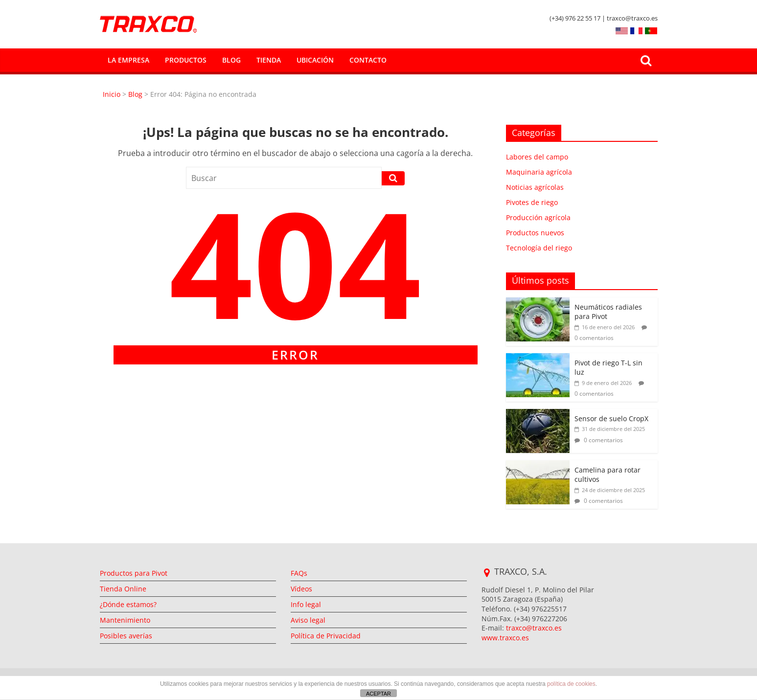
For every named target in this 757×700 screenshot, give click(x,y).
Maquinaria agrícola (539, 172)
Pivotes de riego (532, 202)
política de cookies (571, 684)
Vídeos (301, 589)
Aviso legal (308, 620)
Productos (186, 60)
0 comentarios (599, 440)
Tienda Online (123, 589)
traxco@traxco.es (534, 628)
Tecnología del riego (539, 248)
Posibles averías (126, 636)
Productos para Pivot (134, 573)
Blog (231, 60)
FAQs (299, 573)
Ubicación (315, 60)
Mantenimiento (125, 620)
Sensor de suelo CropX (611, 418)
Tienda (269, 60)
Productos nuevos (535, 233)
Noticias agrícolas (535, 187)
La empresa (128, 60)
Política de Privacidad (326, 636)
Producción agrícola (538, 217)
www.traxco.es (505, 638)
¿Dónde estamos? (128, 604)
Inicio (113, 94)
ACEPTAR (378, 694)
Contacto (368, 60)
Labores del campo (537, 157)
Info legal (306, 604)
